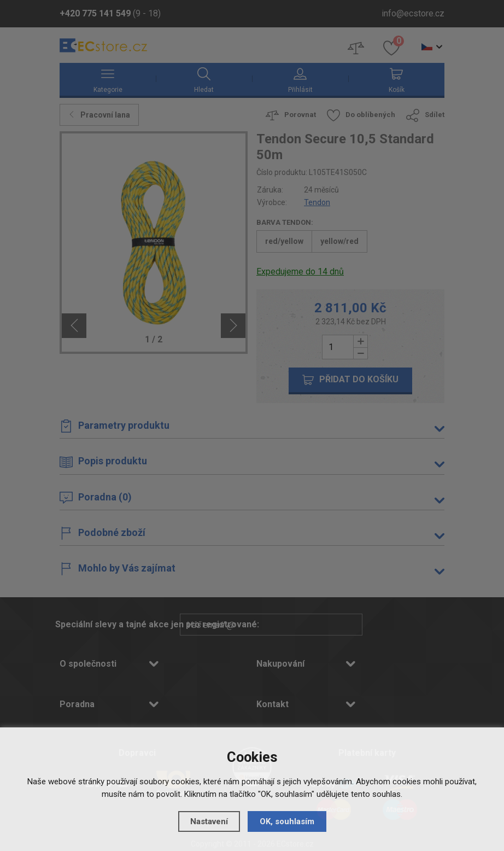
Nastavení (209, 821)
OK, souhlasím (287, 821)
